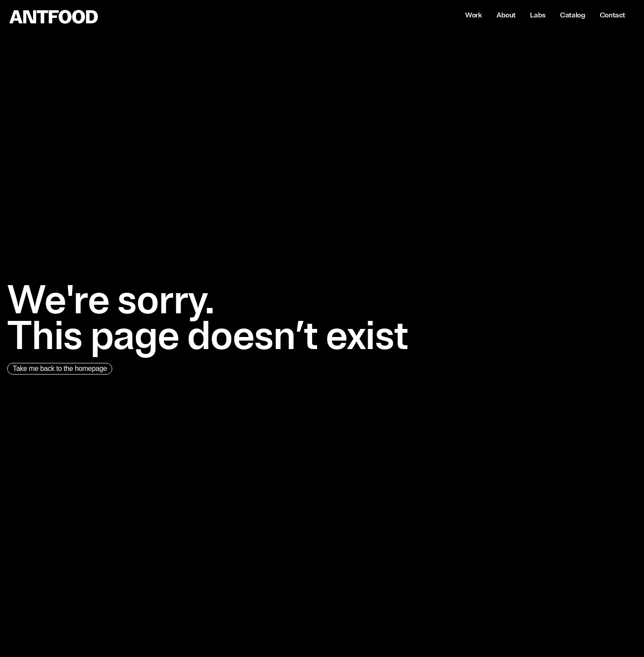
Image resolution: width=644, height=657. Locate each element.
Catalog (572, 15)
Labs (538, 15)
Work (473, 15)
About (506, 15)
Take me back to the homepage (62, 369)
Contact (612, 15)
